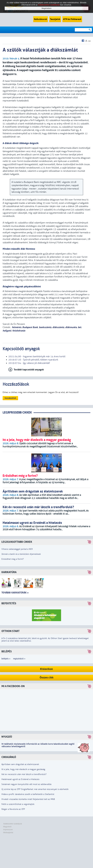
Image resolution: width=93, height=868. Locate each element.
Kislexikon (47, 669)
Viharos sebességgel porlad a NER (17, 549)
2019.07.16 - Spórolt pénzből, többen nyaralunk (33, 360)
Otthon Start (10, 631)
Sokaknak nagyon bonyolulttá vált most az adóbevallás (26, 784)
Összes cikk (47, 678)
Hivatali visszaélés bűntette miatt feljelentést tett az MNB (28, 799)
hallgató (7, 331)
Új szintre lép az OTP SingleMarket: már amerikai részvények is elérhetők (35, 789)
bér (80, 327)
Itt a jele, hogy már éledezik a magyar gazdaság (23, 769)
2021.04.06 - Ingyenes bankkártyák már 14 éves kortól (37, 356)
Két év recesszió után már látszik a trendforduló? (24, 774)
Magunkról (7, 827)
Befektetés (9, 603)
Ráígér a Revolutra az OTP (13, 809)
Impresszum (8, 830)
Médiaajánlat (8, 833)
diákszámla (58, 327)
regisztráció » (19, 659)
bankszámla (45, 327)
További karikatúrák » (15, 593)
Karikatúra (9, 572)
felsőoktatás (19, 331)
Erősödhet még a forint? (13, 559)
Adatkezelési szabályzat (13, 824)
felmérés (17, 327)
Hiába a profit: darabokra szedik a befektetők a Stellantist (28, 794)
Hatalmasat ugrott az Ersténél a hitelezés (20, 779)
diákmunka (71, 327)
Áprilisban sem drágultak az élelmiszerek (20, 764)
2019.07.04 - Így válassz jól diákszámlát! (29, 363)
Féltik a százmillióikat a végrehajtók (18, 804)
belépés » (6, 659)
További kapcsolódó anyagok (29, 370)
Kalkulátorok (41, 19)
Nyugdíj (7, 737)
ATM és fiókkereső (72, 19)
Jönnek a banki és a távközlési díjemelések (21, 554)
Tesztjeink (55, 19)
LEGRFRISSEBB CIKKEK (17, 413)
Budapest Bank (30, 327)
